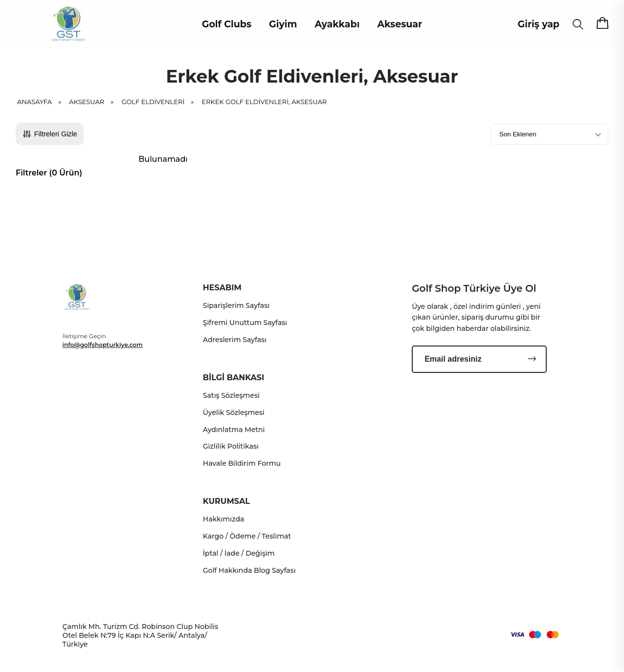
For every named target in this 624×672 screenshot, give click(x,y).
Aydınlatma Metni (234, 430)
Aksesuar (400, 24)
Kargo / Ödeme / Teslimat (247, 536)
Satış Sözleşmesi (231, 395)
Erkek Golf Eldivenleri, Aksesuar (265, 102)
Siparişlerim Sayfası (236, 305)
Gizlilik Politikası (231, 446)
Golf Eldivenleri (161, 102)
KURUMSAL (226, 501)
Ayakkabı (337, 24)
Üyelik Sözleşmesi (234, 412)
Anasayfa (42, 102)
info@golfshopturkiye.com (103, 345)
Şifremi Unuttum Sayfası (245, 323)
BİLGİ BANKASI (234, 378)
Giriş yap (539, 24)
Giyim (283, 24)
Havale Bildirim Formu (242, 463)
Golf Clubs (227, 24)
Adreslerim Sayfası (235, 340)
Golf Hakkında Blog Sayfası (249, 570)
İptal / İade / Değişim (239, 553)
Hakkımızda (224, 519)
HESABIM (222, 288)
